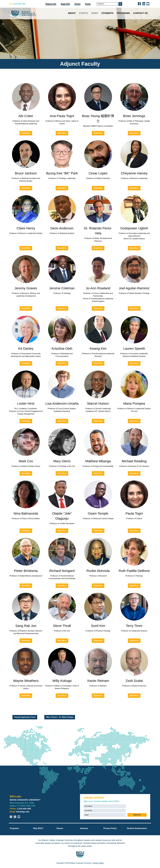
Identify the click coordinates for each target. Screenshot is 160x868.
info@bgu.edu (23, 812)
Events (84, 13)
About (72, 13)
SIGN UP (137, 815)
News (95, 13)
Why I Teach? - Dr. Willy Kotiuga (60, 717)
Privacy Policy (110, 828)
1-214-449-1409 (24, 809)
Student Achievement (137, 828)
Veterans (84, 828)
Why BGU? (38, 828)
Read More (26, 133)
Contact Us (140, 13)
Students (107, 13)
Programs (123, 13)
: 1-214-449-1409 (18, 4)
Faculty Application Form (25, 717)
